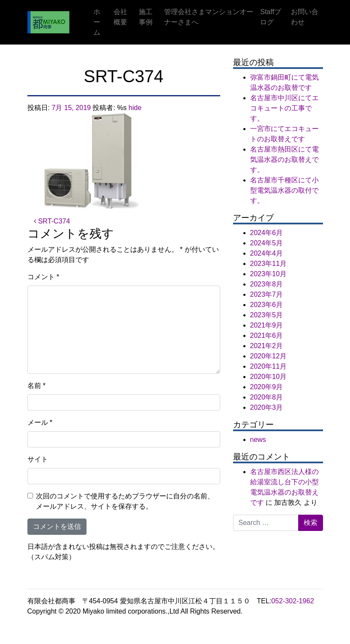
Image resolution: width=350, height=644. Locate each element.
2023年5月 (267, 315)
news (258, 440)
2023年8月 (267, 284)
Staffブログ (271, 17)
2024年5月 (267, 243)
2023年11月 (268, 264)
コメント (43, 277)
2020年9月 (267, 387)
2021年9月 (267, 325)
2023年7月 (267, 294)
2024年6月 (267, 233)
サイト (38, 459)
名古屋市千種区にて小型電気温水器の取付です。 (284, 190)
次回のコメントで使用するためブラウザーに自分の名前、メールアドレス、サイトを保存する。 (125, 501)
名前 (37, 386)
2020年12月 (268, 356)
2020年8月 (267, 397)
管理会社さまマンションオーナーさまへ (209, 17)
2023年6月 (267, 305)
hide (135, 108)
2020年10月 (268, 377)
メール (40, 422)
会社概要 (120, 17)
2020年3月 (267, 407)
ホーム (97, 22)
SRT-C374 (52, 221)
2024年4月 (267, 253)
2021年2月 (267, 346)
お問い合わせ (305, 17)
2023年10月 (268, 274)
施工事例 (146, 17)
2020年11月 (268, 366)
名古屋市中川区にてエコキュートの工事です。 (284, 108)
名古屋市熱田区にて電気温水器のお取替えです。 (284, 160)
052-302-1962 (293, 601)
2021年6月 (267, 335)
